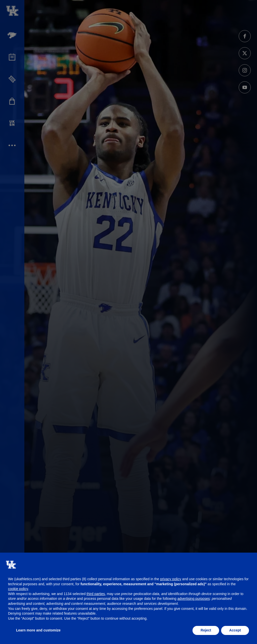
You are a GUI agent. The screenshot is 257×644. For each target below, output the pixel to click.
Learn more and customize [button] (38, 630)
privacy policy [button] (171, 579)
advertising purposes (194, 599)
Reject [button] (206, 630)
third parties (96, 594)
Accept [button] (235, 630)
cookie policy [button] (18, 589)
